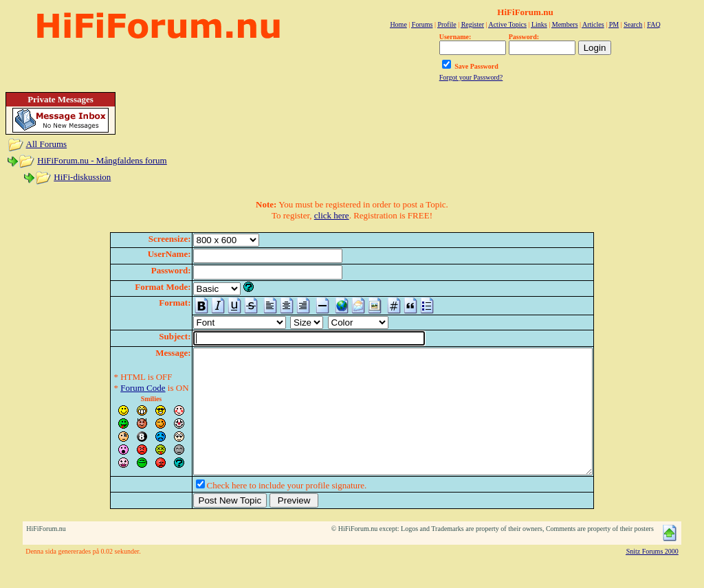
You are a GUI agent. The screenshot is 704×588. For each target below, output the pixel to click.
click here (332, 215)
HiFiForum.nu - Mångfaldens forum (102, 160)
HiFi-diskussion (82, 177)
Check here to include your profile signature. (263, 510)
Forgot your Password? (471, 77)
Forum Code (119, 388)
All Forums (47, 144)
